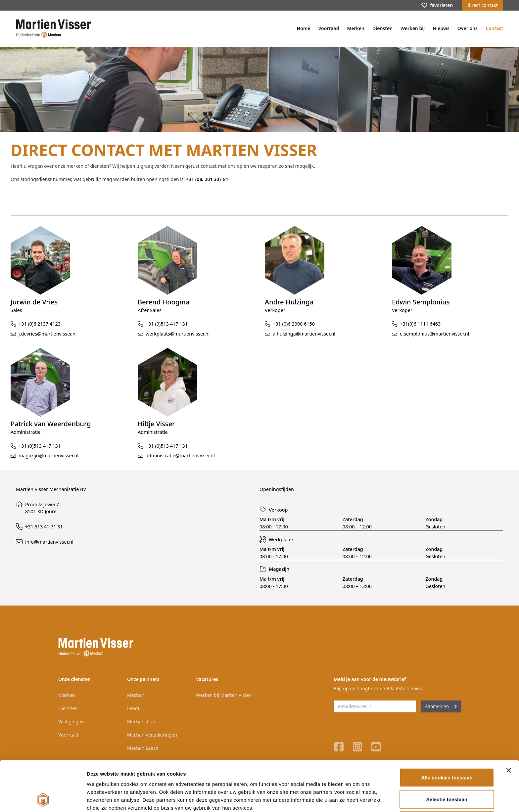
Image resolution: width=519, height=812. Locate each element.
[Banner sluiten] (509, 723)
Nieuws (441, 28)
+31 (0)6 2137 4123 (40, 324)
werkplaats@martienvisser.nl (178, 334)
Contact (494, 28)
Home (304, 28)
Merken (356, 28)
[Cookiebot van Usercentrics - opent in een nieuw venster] (43, 799)
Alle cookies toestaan (447, 730)
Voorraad (329, 28)
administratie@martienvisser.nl (180, 455)
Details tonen (358, 799)
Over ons (468, 28)
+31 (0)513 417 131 (167, 324)
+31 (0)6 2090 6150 (294, 324)
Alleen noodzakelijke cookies (447, 774)
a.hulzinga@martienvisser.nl (304, 334)
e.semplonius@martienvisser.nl (434, 334)
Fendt (133, 708)
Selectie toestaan (447, 752)
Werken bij (413, 28)
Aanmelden (441, 706)
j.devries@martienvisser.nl (48, 334)
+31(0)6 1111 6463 (420, 324)
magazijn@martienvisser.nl (48, 455)
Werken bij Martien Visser (224, 695)
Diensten (382, 28)
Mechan (136, 695)
